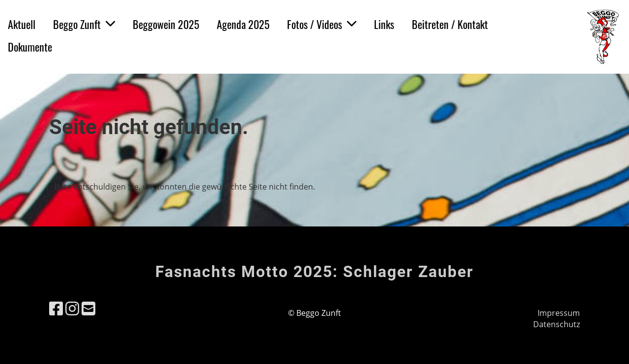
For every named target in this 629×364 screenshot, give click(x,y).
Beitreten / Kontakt (450, 24)
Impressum (559, 313)
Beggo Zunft (84, 24)
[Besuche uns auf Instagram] (72, 308)
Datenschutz (557, 324)
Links (384, 24)
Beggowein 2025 (166, 24)
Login (533, 38)
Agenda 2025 (243, 24)
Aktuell (22, 24)
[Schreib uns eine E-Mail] (88, 308)
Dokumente (30, 47)
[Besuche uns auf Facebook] (56, 308)
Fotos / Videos (322, 24)
